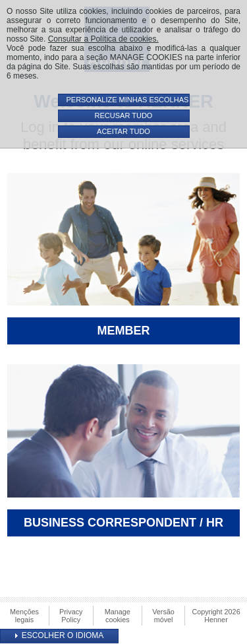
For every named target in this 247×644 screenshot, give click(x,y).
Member (124, 331)
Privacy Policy (71, 616)
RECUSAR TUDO (124, 115)
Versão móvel (163, 616)
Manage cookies (118, 616)
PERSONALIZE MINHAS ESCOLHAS (128, 100)
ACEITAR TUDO (123, 131)
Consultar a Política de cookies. (103, 39)
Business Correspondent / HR (123, 523)
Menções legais (24, 616)
